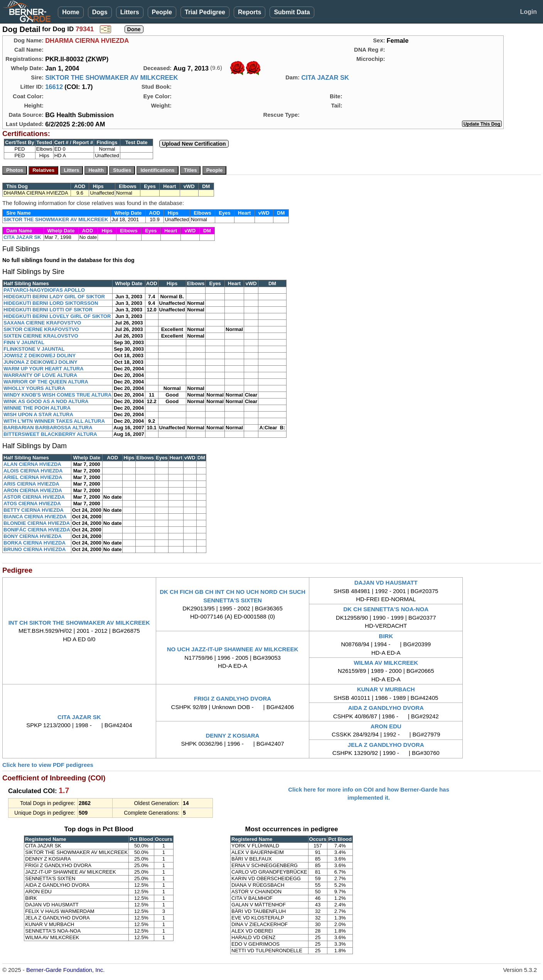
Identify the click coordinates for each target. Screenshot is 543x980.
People (162, 12)
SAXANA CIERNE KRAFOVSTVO (42, 323)
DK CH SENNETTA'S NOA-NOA (386, 609)
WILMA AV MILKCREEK (386, 663)
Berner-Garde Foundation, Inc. (65, 970)
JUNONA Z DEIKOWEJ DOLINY (40, 362)
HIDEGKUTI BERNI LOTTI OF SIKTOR (48, 310)
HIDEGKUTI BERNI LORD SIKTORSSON (51, 303)
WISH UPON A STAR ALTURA (38, 414)
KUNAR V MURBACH (386, 689)
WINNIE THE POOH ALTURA (37, 408)
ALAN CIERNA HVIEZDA (32, 464)
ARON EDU (386, 726)
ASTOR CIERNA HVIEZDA (34, 497)
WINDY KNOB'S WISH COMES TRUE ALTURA (57, 395)
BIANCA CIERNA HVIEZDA (35, 517)
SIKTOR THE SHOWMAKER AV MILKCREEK (111, 77)
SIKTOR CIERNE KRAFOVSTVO (41, 329)
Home (71, 12)
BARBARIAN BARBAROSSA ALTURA (48, 428)
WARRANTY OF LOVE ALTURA (40, 375)
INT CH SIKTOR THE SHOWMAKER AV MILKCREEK (79, 623)
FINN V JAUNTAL (24, 342)
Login (528, 12)
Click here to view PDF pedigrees (48, 765)
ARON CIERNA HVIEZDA (33, 490)
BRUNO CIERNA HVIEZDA (35, 549)
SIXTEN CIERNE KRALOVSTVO (41, 336)
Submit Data (292, 12)
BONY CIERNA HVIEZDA (33, 536)
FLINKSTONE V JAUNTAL (34, 349)
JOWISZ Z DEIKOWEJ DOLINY (40, 356)
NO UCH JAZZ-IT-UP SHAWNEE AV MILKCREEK (233, 649)
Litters (130, 12)
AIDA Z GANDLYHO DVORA (386, 708)
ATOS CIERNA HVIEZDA (32, 503)
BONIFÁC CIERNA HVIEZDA (37, 530)
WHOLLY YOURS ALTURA (34, 388)
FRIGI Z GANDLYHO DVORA (233, 698)
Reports (250, 12)
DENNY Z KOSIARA (233, 735)
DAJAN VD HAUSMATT (386, 582)
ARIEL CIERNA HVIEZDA (33, 477)
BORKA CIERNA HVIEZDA (35, 543)
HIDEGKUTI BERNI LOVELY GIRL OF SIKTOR (57, 316)
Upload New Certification (194, 144)
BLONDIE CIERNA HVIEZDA (37, 523)
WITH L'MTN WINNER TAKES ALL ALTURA (54, 421)
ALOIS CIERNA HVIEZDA (33, 471)
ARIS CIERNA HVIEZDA (31, 484)
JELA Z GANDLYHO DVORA (386, 745)
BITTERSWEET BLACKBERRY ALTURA (50, 434)
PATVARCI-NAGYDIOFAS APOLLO (44, 290)
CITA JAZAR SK (325, 77)
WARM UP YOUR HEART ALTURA (44, 369)
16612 (54, 87)
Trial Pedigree (205, 12)
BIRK (386, 636)
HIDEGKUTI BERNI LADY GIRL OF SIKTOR (54, 297)
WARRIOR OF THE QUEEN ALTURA (46, 382)
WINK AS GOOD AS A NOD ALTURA (46, 401)
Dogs (100, 12)
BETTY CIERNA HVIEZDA (34, 510)
